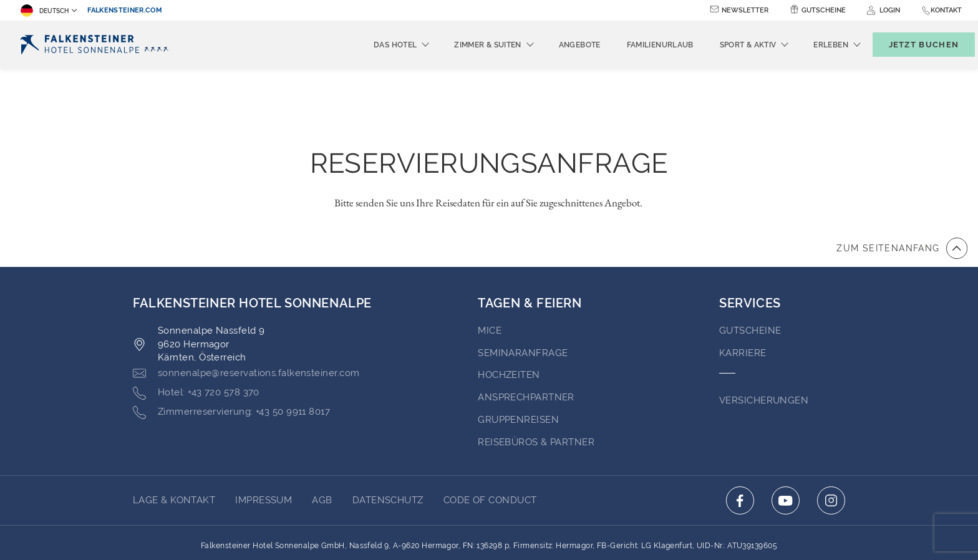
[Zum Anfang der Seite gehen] (902, 180)
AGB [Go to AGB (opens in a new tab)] (322, 432)
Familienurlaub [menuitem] (640, 45)
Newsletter (745, 10)
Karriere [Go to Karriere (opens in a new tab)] (743, 284)
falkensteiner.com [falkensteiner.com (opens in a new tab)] (125, 10)
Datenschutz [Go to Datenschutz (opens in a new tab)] (388, 432)
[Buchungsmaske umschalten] (911, 45)
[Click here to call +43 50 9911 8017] (231, 344)
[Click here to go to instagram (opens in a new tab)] (831, 432)
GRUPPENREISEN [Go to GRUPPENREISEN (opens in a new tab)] (518, 351)
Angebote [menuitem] (559, 45)
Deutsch (45, 11)
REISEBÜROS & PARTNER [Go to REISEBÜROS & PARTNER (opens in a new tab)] (536, 374)
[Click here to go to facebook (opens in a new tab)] (740, 432)
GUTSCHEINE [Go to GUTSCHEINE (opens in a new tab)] (750, 262)
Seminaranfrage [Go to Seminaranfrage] (523, 284)
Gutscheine (824, 10)
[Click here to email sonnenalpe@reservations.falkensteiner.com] (246, 305)
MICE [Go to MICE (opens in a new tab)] (490, 262)
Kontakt (946, 10)
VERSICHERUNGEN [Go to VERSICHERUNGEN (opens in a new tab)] (764, 332)
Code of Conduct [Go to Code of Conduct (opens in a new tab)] (490, 432)
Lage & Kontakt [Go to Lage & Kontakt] (174, 432)
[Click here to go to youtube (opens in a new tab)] (786, 432)
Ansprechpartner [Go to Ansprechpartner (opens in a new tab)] (526, 329)
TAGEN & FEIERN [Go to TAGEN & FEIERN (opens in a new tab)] (530, 234)
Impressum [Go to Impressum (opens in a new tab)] (264, 432)
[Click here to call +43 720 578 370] (196, 324)
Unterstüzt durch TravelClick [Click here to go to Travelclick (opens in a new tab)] (489, 528)
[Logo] (94, 45)
